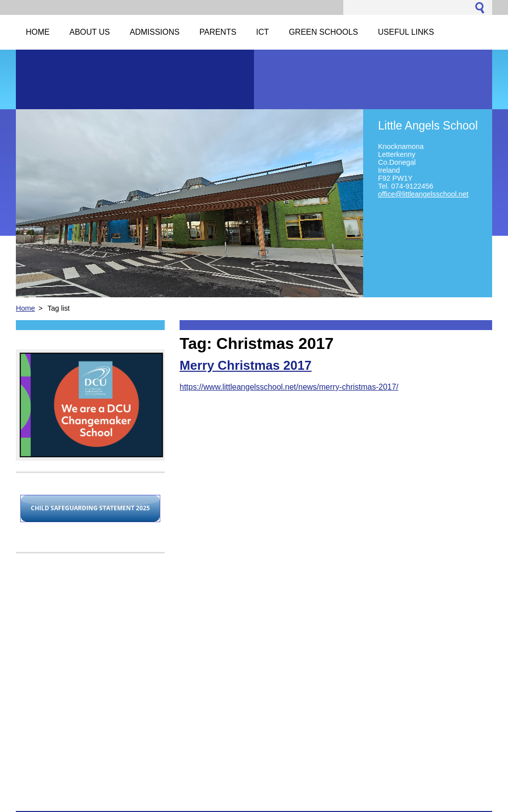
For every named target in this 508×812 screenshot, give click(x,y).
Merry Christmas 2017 (246, 365)
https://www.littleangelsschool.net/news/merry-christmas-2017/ (289, 387)
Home (25, 308)
